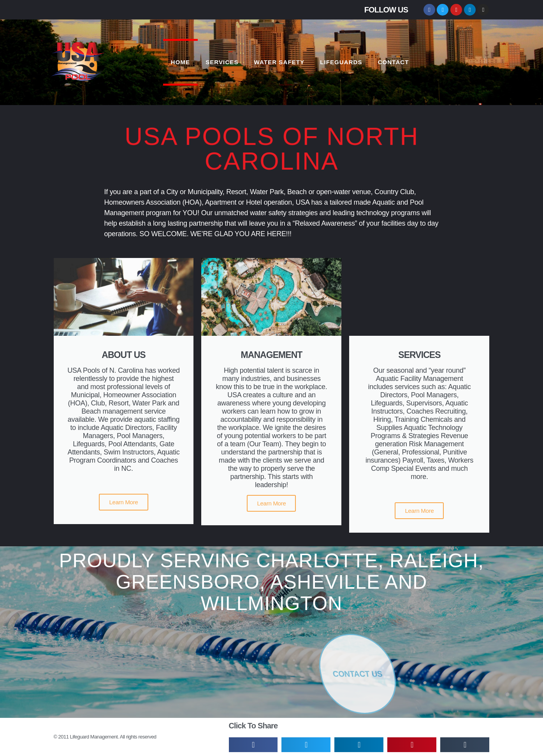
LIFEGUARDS (341, 62)
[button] (485, 61)
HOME (180, 62)
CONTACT (394, 62)
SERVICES (222, 62)
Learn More (123, 502)
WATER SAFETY (279, 62)
